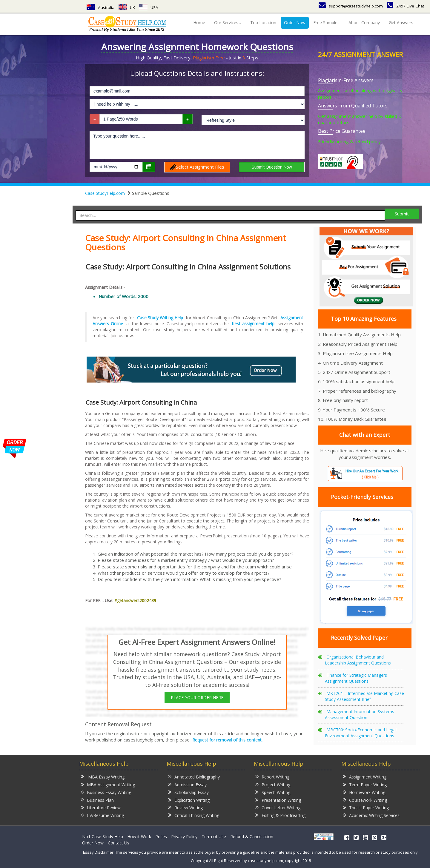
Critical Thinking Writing (194, 815)
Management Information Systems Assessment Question (360, 714)
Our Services (228, 23)
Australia (101, 7)
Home (199, 23)
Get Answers (401, 23)
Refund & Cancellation (252, 837)
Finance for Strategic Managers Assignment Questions (356, 678)
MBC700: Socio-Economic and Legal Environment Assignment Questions (361, 733)
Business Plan (97, 800)
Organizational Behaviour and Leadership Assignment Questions (358, 660)
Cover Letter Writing (278, 807)
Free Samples (326, 23)
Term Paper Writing (365, 784)
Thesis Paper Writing (366, 807)
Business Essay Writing (106, 792)
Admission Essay (187, 784)
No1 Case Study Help (103, 837)
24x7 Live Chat (405, 6)
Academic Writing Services (371, 815)
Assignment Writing (365, 777)
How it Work (139, 837)
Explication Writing (189, 800)
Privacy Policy (184, 837)
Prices (161, 837)
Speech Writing (273, 792)
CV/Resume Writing (102, 815)
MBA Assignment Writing (108, 784)
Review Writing (185, 807)
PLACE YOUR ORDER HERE (197, 697)
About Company (364, 23)
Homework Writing (364, 792)
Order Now (295, 23)
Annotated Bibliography (194, 777)
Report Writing (272, 777)
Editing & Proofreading (280, 815)
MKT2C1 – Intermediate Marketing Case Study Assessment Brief (364, 696)
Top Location (263, 23)
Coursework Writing (365, 800)
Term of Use (214, 837)
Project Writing (273, 784)
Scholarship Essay (188, 792)
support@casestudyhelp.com (349, 6)
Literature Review (101, 807)
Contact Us (119, 843)
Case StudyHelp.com (105, 193)
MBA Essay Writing (103, 777)
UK (127, 7)
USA (150, 7)
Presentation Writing (278, 800)
